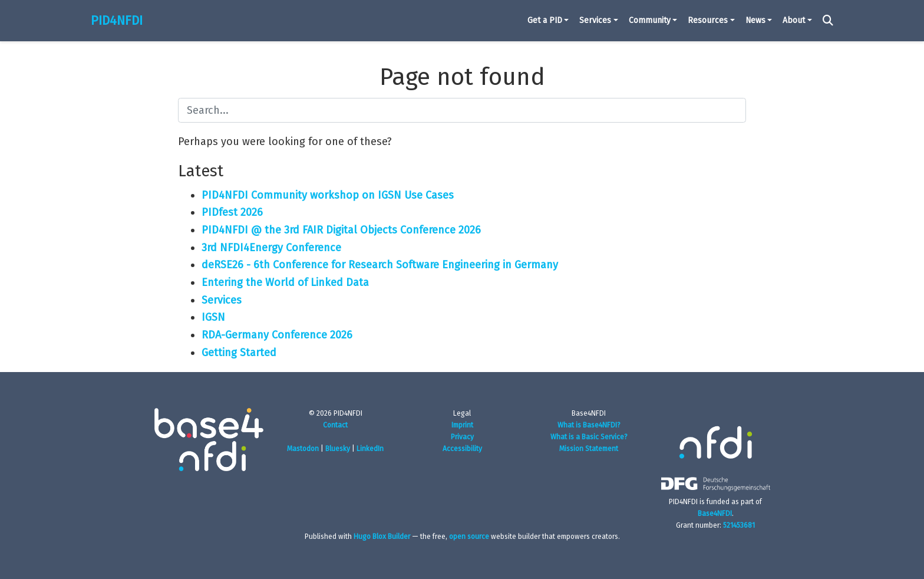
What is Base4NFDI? (589, 425)
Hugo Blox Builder (382, 537)
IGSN (213, 317)
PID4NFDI (117, 21)
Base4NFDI (715, 514)
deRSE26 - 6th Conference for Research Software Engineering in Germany (380, 265)
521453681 (739, 525)
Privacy (462, 437)
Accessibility (462, 449)
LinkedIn (370, 449)
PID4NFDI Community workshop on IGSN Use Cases (328, 195)
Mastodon (303, 449)
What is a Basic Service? (589, 437)
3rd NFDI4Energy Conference (271, 248)
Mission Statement (589, 449)
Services (222, 300)
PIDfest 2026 (232, 212)
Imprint (462, 425)
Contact (335, 425)
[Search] (828, 21)
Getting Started (239, 353)
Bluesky (338, 449)
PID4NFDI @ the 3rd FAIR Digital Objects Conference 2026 (341, 230)
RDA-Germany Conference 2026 (277, 335)
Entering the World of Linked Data (285, 282)
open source (469, 537)
